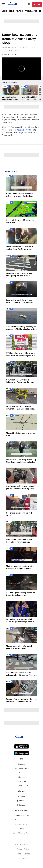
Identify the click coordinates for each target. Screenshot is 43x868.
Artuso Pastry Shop (25, 130)
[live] (37, 5)
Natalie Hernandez (9, 48)
